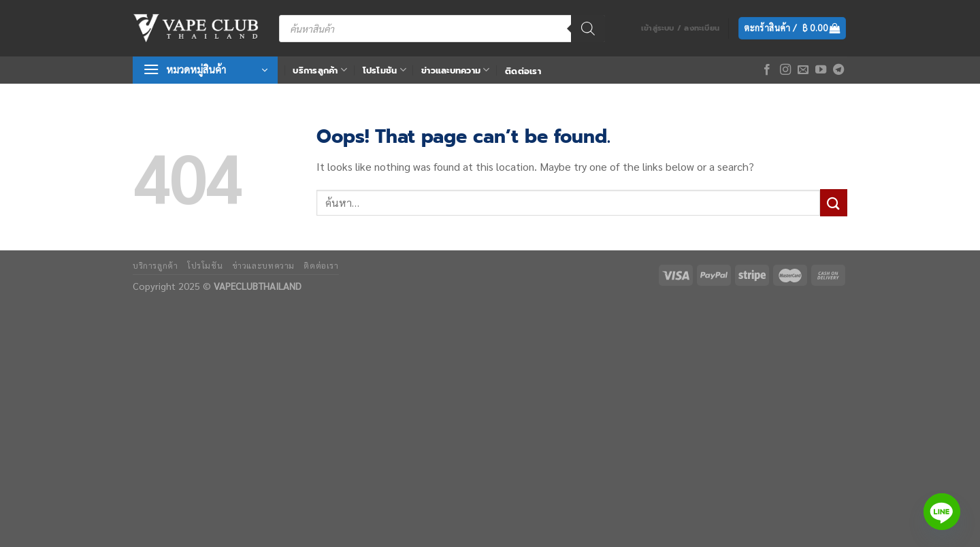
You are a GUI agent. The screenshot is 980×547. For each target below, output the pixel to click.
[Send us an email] (803, 70)
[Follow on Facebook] (767, 70)
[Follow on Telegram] (838, 70)
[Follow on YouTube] (821, 70)
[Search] (588, 29)
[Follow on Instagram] (785, 70)
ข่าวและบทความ (456, 70)
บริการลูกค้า (320, 70)
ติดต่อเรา (523, 71)
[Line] (942, 512)
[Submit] (834, 202)
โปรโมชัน (385, 70)
